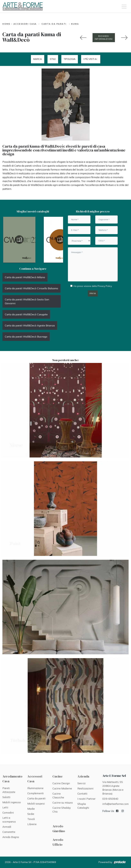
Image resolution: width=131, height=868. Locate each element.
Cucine (58, 776)
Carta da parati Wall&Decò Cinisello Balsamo (31, 288)
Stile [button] (53, 59)
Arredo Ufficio (58, 842)
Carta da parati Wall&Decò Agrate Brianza (30, 325)
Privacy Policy (105, 286)
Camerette (9, 832)
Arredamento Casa (12, 779)
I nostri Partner (86, 799)
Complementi (35, 793)
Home (6, 24)
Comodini (8, 813)
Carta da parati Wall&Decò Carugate (26, 314)
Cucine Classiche (58, 795)
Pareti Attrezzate (9, 790)
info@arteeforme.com (115, 804)
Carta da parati (54, 24)
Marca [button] (38, 59)
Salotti (6, 797)
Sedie (31, 814)
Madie (31, 809)
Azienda (83, 776)
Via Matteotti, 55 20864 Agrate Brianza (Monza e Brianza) (113, 788)
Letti (5, 807)
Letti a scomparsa (9, 820)
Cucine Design (61, 783)
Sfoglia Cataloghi (83, 806)
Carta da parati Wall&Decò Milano (25, 277)
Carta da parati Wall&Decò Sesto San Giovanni (27, 301)
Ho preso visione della (93, 286)
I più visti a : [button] (91, 59)
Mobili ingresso (12, 802)
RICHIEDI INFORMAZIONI (104, 38)
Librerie (32, 824)
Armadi (7, 827)
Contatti (82, 794)
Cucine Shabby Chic (62, 810)
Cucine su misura (63, 803)
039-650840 (110, 799)
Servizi (81, 783)
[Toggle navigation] (124, 6)
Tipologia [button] (70, 59)
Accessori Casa (25, 24)
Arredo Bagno (11, 837)
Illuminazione (35, 788)
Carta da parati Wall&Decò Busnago (26, 337)
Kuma (75, 24)
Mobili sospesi (36, 804)
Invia (93, 293)
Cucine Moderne (62, 788)
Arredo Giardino (59, 829)
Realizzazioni (85, 788)
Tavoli (31, 819)
